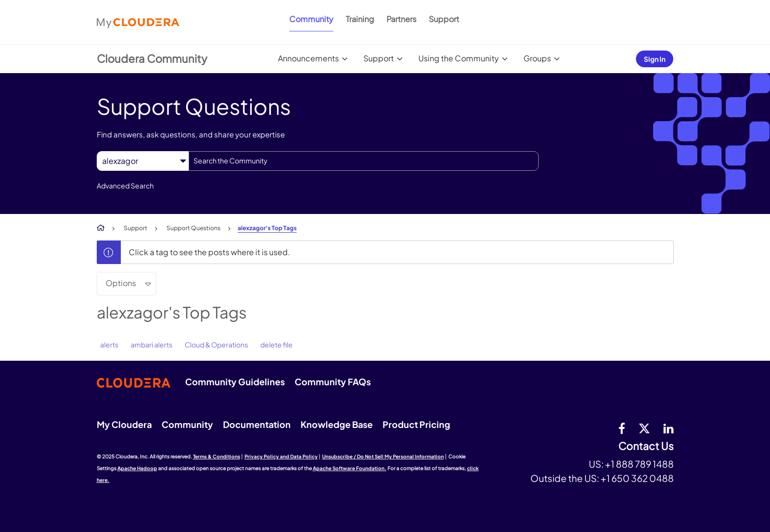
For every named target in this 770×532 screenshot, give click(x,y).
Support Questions (193, 228)
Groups (537, 58)
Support (444, 19)
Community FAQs (333, 382)
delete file (276, 345)
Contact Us (646, 446)
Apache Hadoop (137, 468)
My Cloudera (124, 424)
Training (360, 19)
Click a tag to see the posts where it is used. (209, 252)
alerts (109, 345)
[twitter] (644, 428)
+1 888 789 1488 (639, 464)
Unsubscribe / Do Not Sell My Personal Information (383, 456)
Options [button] (121, 283)
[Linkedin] (669, 428)
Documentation (257, 424)
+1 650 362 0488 (637, 478)
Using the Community (459, 58)
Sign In (655, 59)
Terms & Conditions (217, 456)
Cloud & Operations (216, 345)
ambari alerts (151, 345)
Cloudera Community (152, 58)
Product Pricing (416, 424)
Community (311, 19)
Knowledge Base (337, 424)
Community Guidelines (235, 382)
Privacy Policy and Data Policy (281, 456)
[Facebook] (622, 428)
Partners (401, 19)
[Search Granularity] (143, 161)
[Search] (364, 161)
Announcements (308, 58)
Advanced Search (125, 186)
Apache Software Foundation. (350, 468)
